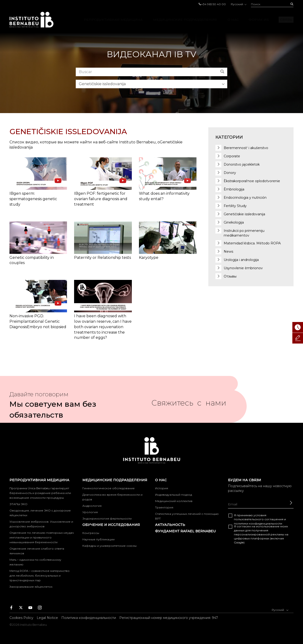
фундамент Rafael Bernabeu (185, 531)
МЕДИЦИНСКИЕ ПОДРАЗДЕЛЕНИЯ (185, 20)
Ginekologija (234, 222)
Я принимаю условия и (260, 519)
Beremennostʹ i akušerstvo (246, 148)
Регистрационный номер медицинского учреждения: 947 (169, 618)
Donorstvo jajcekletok (242, 164)
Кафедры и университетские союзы (109, 546)
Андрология (92, 506)
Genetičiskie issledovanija (244, 214)
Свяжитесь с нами (189, 405)
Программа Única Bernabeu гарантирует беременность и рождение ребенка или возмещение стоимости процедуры (40, 493)
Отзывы (230, 276)
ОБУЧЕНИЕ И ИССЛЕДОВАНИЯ (111, 525)
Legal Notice (47, 618)
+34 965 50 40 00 (214, 4)
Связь (286, 20)
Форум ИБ (259, 20)
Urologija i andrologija (241, 260)
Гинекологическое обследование (109, 488)
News (228, 251)
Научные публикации (98, 539)
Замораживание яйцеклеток (31, 587)
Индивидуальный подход (174, 495)
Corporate (232, 156)
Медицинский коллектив (174, 501)
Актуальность (170, 525)
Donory (230, 173)
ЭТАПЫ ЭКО (18, 504)
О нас (233, 20)
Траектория (164, 507)
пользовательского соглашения (259, 519)
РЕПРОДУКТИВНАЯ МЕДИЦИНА (113, 20)
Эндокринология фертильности (107, 518)
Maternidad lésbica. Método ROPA (252, 243)
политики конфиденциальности (258, 523)
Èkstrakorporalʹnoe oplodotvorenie (252, 181)
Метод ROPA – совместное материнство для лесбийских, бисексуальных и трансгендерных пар (40, 576)
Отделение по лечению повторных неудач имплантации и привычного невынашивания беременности (42, 537)
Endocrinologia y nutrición (245, 198)
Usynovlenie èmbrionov (243, 268)
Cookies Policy (21, 618)
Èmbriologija (234, 189)
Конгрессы (91, 533)
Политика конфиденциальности (89, 618)
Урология (90, 512)
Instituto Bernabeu (31, 20)
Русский (238, 4)
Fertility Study (235, 206)
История (162, 488)
